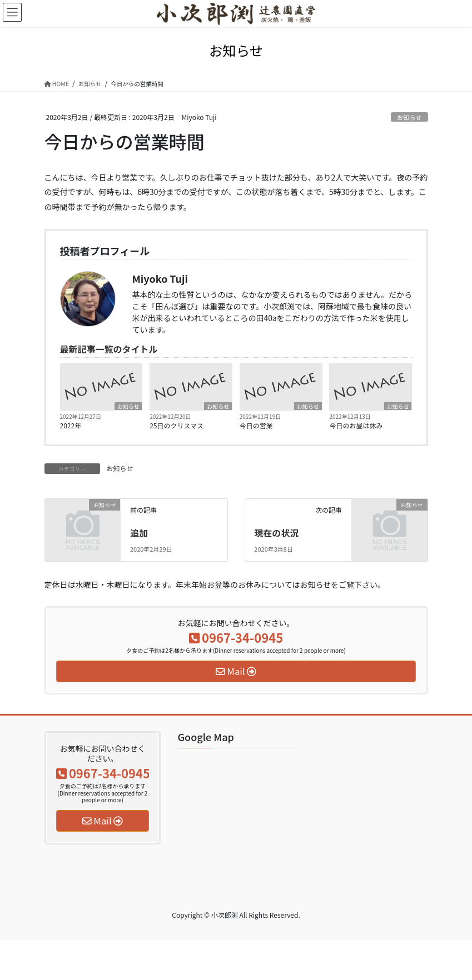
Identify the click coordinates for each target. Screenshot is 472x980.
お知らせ (409, 117)
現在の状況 (276, 533)
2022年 (71, 425)
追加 (139, 533)
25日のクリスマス (177, 425)
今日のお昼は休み (356, 425)
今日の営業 (256, 425)
